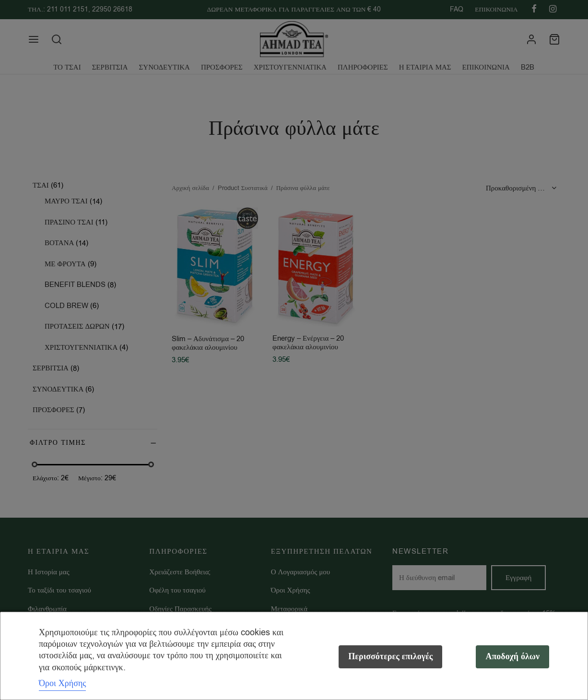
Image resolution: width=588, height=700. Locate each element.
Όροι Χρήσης (62, 683)
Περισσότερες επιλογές (390, 657)
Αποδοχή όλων (512, 657)
